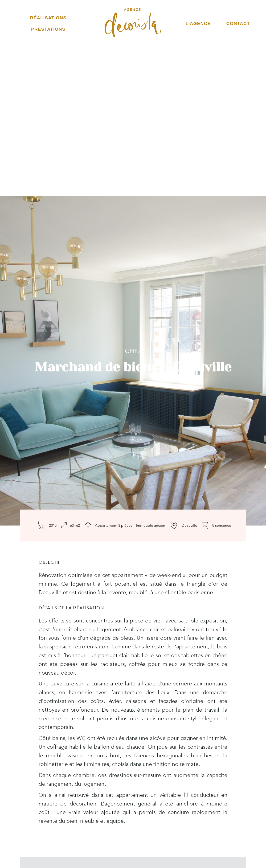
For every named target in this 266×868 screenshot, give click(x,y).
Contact (238, 23)
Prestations (48, 29)
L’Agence (198, 23)
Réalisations (48, 18)
